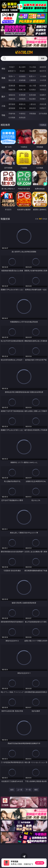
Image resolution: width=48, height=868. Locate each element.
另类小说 (22, 108)
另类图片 (43, 99)
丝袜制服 (22, 80)
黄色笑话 (33, 108)
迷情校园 (12, 108)
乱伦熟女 (33, 90)
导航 (3, 115)
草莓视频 (33, 114)
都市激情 (12, 104)
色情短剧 (22, 117)
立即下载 (40, 863)
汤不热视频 (43, 114)
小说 (3, 106)
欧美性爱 (43, 86)
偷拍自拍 (22, 86)
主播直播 (33, 80)
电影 (3, 87)
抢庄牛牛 (43, 71)
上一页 (20, 790)
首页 (12, 790)
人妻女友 (33, 104)
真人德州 (22, 67)
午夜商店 (22, 114)
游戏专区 (43, 67)
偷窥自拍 (12, 95)
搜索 (43, 58)
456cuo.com (24, 52)
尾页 (36, 790)
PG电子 (12, 67)
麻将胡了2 (12, 71)
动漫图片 (43, 95)
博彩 (3, 69)
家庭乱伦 (22, 104)
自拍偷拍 (22, 76)
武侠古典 (43, 104)
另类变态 (43, 90)
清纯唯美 (22, 99)
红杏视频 (12, 117)
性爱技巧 (43, 108)
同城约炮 (12, 114)
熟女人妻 (12, 80)
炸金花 (22, 71)
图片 (3, 97)
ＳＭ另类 (43, 80)
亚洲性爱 (12, 86)
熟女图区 (33, 99)
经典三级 (22, 90)
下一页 (28, 790)
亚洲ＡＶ (12, 76)
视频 (3, 78)
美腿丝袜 (12, 99)
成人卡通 (33, 86)
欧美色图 (33, 95)
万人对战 (33, 67)
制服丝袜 (12, 90)
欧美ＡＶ (33, 76)
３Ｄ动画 (43, 76)
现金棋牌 (33, 71)
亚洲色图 (22, 95)
